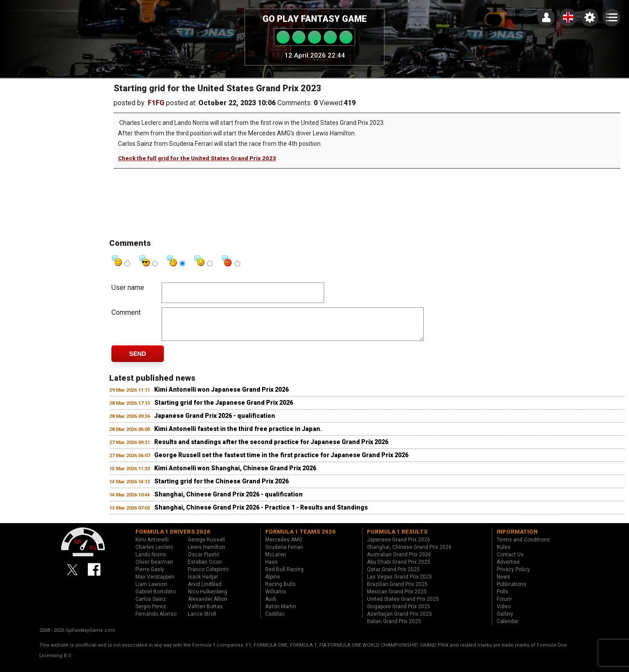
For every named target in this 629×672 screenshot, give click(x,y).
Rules (504, 554)
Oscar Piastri (204, 561)
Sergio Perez (151, 613)
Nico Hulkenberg (207, 598)
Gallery (505, 620)
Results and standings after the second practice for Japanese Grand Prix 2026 (271, 448)
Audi (271, 606)
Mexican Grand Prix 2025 (397, 598)
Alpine (273, 583)
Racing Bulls (280, 591)
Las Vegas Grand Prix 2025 (399, 583)
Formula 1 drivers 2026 (173, 538)
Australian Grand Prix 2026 (399, 561)
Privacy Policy (513, 576)
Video (504, 613)
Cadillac (275, 620)
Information (517, 538)
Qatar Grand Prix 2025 (393, 576)
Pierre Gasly (150, 576)
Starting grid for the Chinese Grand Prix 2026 (221, 488)
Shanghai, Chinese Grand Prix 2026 (409, 554)
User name (128, 288)
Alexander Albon (207, 606)
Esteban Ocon (205, 569)
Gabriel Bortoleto (156, 598)
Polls (503, 598)
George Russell (206, 546)
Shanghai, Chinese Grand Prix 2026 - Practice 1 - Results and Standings (261, 514)
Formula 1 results (397, 538)
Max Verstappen (155, 583)
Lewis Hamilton (206, 554)
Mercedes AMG (284, 546)
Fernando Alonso (156, 620)
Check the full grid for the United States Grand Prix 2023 (197, 158)
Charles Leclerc (154, 554)
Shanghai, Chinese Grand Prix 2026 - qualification (228, 501)
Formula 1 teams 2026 (300, 538)
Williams (276, 598)
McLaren (276, 561)
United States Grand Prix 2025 (403, 606)
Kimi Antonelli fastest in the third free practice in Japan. (238, 435)
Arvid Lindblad (205, 591)
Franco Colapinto (208, 576)
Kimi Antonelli (152, 546)
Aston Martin (281, 613)
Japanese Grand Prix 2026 (399, 546)
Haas (271, 569)
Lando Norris (151, 561)
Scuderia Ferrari (284, 554)
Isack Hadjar (203, 583)
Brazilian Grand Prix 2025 (397, 591)
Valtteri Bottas (205, 613)
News (503, 583)
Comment (126, 312)
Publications (511, 591)
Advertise (508, 569)
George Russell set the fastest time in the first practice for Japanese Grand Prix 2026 (281, 462)
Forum (504, 606)
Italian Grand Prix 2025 (394, 628)
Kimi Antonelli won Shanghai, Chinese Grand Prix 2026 (235, 475)
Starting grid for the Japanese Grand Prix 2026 (224, 409)
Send (138, 360)
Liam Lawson (151, 591)
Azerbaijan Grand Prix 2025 (399, 620)
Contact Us (510, 561)
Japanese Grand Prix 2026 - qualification (215, 422)
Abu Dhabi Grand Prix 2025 (399, 569)
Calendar (508, 628)
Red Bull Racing (284, 576)
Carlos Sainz (151, 606)
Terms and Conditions (523, 546)
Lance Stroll (202, 620)
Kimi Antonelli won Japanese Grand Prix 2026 (221, 396)
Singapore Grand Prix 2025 (399, 613)
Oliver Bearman (154, 569)
